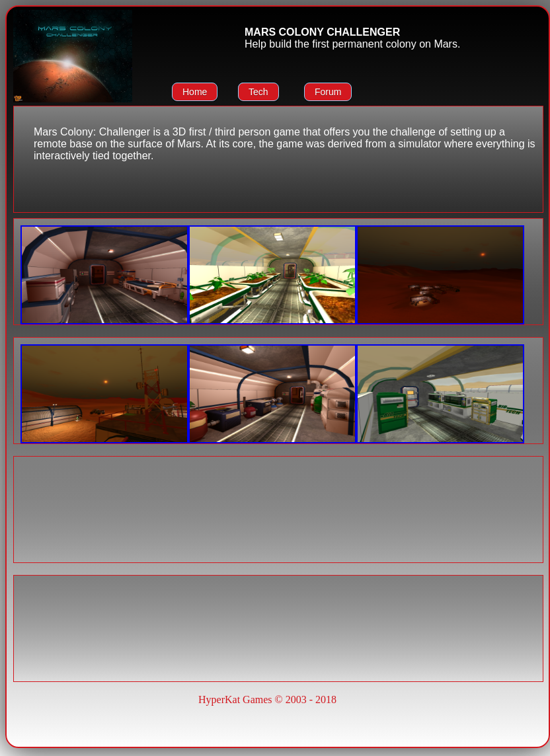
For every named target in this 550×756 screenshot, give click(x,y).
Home (195, 92)
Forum (328, 92)
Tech (258, 92)
